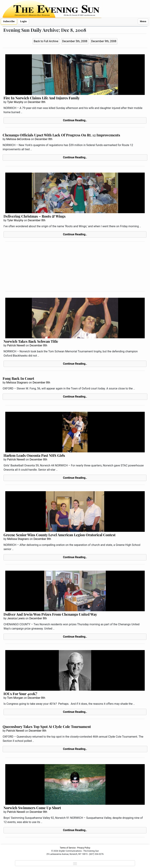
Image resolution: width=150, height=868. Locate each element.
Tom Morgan (15, 698)
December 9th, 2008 (104, 41)
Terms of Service (68, 848)
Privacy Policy (84, 848)
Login (23, 21)
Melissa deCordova (18, 139)
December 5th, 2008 (75, 41)
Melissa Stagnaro (17, 383)
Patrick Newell (16, 345)
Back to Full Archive (46, 41)
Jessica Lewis (16, 618)
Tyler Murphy (15, 102)
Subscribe (9, 21)
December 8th (37, 102)
